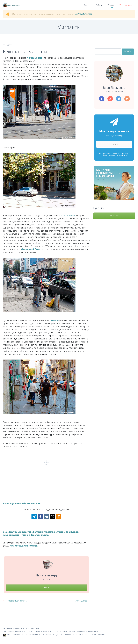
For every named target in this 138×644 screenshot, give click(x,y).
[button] (34, 517)
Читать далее (80, 601)
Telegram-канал (126, 5)
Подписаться (114, 144)
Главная (87, 5)
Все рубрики (114, 216)
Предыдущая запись (16, 601)
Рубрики (99, 5)
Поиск (128, 52)
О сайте (111, 5)
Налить (46, 588)
